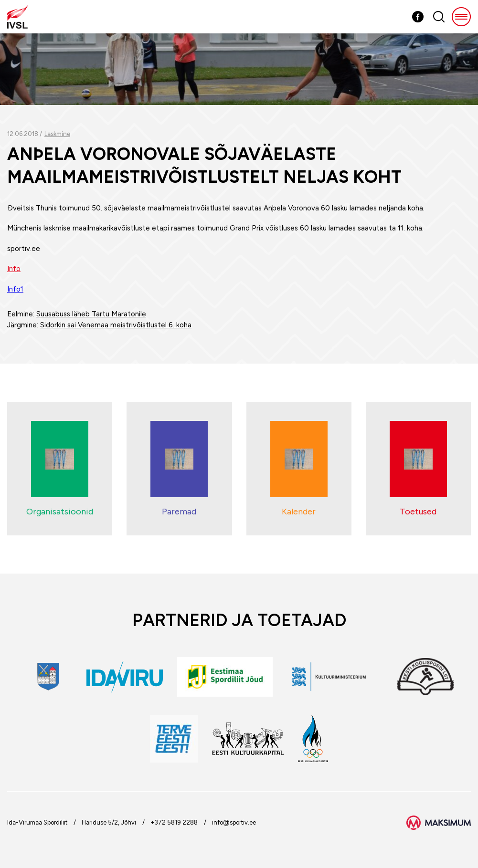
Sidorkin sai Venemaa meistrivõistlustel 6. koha (116, 325)
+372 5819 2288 (174, 822)
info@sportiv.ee (234, 822)
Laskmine (57, 134)
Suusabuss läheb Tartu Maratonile (91, 314)
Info (14, 269)
